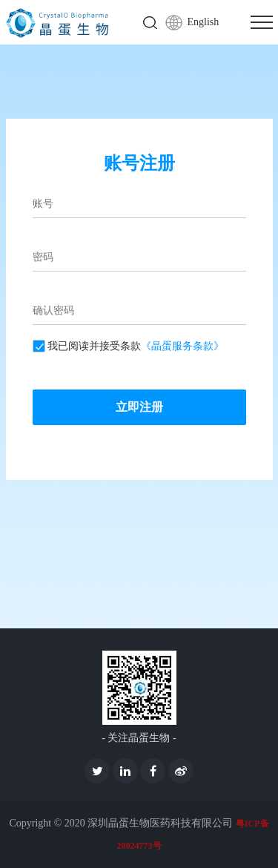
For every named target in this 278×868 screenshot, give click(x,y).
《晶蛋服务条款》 (182, 346)
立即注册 (139, 407)
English (203, 22)
